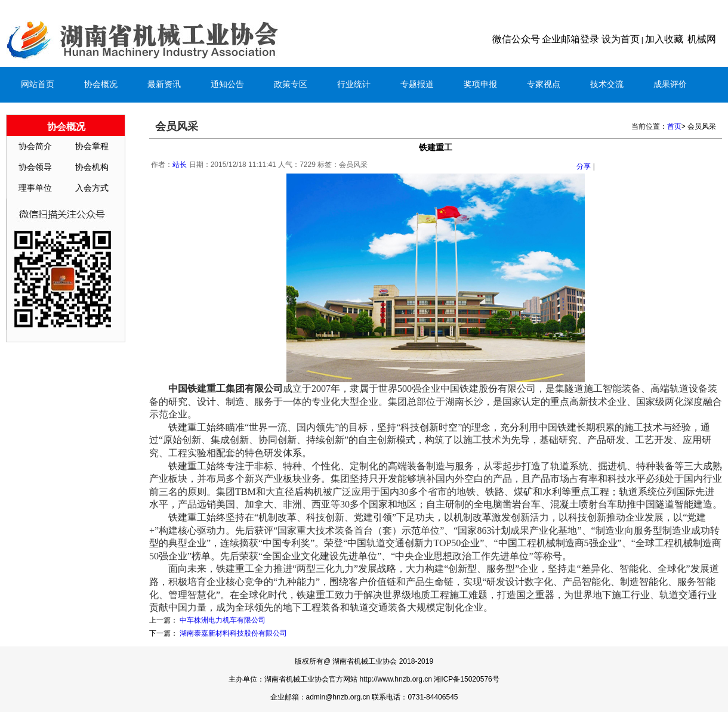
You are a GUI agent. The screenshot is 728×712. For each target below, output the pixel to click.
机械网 (702, 39)
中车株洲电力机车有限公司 (223, 620)
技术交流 (607, 84)
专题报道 (417, 84)
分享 (584, 166)
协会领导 (35, 167)
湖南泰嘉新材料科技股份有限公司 (233, 633)
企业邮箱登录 (570, 39)
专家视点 (544, 84)
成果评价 (670, 84)
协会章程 (92, 146)
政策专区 (291, 84)
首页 (674, 126)
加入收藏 (664, 39)
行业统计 (354, 84)
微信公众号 (516, 39)
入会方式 (92, 188)
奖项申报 (480, 84)
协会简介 (35, 146)
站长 (180, 165)
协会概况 (101, 84)
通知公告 (227, 84)
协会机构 (92, 167)
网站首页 (38, 84)
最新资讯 (164, 84)
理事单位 (35, 188)
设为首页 (621, 39)
